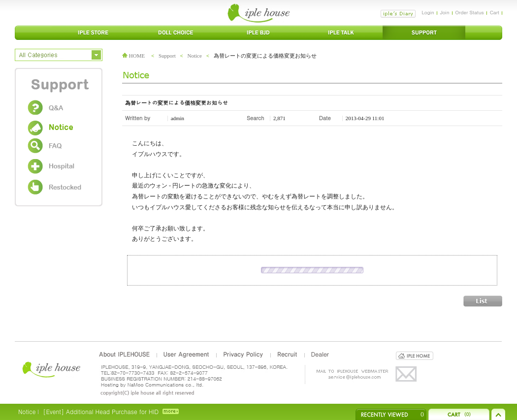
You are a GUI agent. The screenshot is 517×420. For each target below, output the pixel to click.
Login (428, 12)
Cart (495, 12)
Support (167, 56)
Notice (195, 56)
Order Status (470, 12)
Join (445, 12)
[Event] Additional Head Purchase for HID (101, 411)
